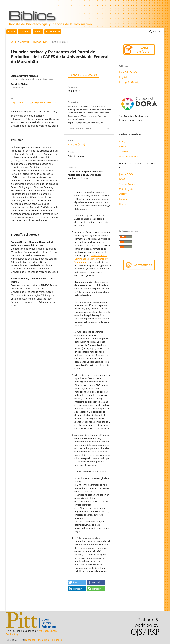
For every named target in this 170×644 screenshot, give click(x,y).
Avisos (38, 31)
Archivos (25, 31)
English (123, 77)
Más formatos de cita (80, 129)
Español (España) (129, 72)
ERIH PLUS (125, 146)
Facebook (30, 640)
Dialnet (123, 204)
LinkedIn (57, 640)
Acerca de (52, 31)
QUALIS (123, 194)
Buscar (155, 31)
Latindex (124, 199)
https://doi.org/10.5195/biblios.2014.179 (34, 102)
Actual (12, 31)
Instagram (44, 640)
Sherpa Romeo (127, 184)
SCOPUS (124, 151)
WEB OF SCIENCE (129, 156)
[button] (77, 582)
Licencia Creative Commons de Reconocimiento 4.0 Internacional (91, 259)
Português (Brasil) (129, 82)
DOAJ (122, 141)
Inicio (14, 42)
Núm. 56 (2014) (41, 42)
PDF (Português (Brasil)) (85, 75)
